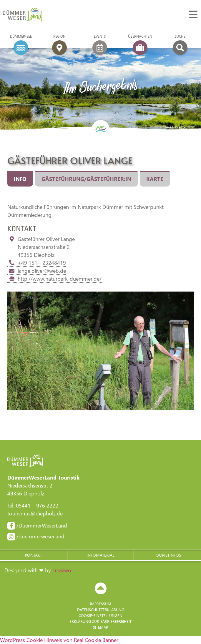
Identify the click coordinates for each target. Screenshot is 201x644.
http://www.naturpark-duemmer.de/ (54, 279)
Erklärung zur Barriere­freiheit (100, 621)
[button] (34, 555)
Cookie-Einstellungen (100, 615)
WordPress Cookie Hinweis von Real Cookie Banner (59, 640)
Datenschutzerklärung (101, 609)
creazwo (62, 570)
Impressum (101, 604)
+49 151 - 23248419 (37, 263)
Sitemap (100, 627)
